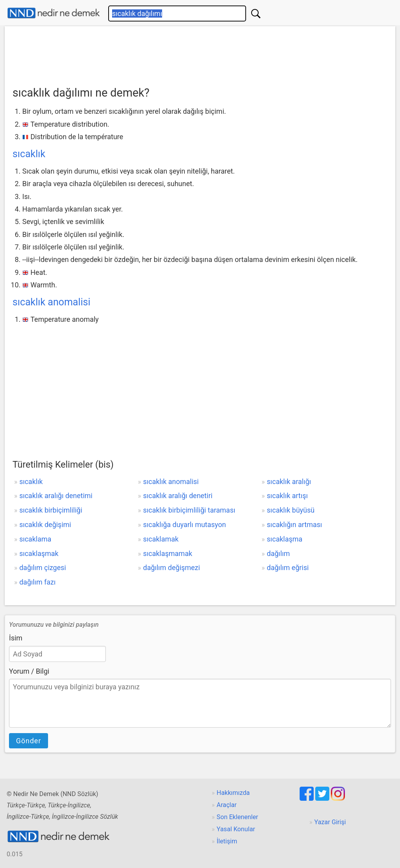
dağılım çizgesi (43, 568)
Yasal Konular (236, 829)
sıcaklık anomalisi (51, 302)
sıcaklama (35, 539)
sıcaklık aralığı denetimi (56, 496)
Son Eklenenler (237, 817)
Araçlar (227, 805)
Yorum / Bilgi (29, 671)
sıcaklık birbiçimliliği (51, 510)
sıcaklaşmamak (168, 553)
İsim (16, 638)
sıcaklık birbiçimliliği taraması (189, 510)
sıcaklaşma (285, 539)
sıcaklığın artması (294, 525)
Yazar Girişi (330, 822)
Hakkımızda (233, 793)
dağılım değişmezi (171, 568)
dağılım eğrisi (288, 568)
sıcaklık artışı (287, 496)
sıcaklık (29, 154)
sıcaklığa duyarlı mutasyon (184, 525)
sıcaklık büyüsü (291, 510)
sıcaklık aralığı (289, 482)
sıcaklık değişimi (45, 525)
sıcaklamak (161, 539)
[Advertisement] (200, 54)
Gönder (29, 741)
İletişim (227, 841)
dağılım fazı (37, 582)
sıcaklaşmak (39, 553)
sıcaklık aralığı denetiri (178, 496)
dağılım (278, 553)
